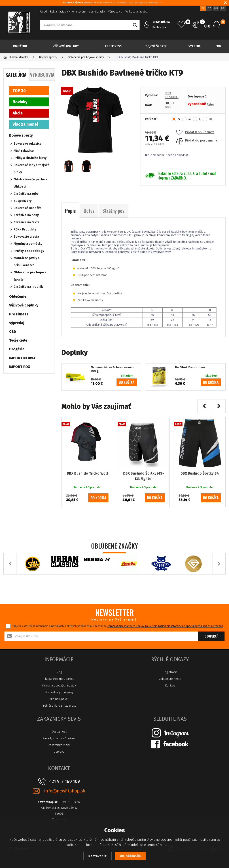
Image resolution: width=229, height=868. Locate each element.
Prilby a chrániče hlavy (30, 158)
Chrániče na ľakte (27, 222)
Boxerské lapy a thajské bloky (32, 169)
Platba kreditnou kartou (59, 679)
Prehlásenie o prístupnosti (59, 706)
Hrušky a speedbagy (29, 251)
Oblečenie (20, 46)
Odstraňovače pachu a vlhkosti (30, 183)
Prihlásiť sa (159, 27)
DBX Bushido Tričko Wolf (87, 473)
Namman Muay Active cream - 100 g (112, 369)
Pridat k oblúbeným (195, 132)
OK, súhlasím (130, 856)
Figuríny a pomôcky (28, 244)
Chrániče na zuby (26, 194)
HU (216, 8)
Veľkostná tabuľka (137, 12)
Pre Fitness (113, 46)
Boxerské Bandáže (28, 208)
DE (223, 8)
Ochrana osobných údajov (59, 685)
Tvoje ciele (18, 340)
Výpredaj (195, 46)
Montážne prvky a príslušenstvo (27, 262)
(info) (210, 104)
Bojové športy (156, 46)
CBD (218, 46)
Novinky (20, 102)
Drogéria (17, 349)
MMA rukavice (24, 151)
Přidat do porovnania (197, 140)
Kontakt (170, 685)
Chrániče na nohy (26, 215)
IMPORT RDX (20, 367)
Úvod (43, 12)
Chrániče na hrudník (28, 287)
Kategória (16, 74)
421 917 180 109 (65, 781)
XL (211, 119)
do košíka (127, 382)
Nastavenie (98, 856)
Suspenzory (23, 201)
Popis (70, 211)
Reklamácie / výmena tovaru (68, 12)
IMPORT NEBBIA (22, 358)
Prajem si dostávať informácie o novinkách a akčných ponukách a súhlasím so (118, 626)
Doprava (59, 752)
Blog (59, 672)
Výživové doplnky (66, 46)
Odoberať (211, 636)
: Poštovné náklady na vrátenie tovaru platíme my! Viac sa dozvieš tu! (112, 3)
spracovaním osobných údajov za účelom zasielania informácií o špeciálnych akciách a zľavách (165, 626)
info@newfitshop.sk (65, 791)
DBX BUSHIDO (172, 95)
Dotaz (89, 211)
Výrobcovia (115, 12)
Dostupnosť (59, 732)
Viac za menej (25, 124)
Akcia (18, 113)
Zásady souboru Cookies (59, 738)
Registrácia (170, 672)
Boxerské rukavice (28, 144)
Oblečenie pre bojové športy (30, 276)
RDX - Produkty (25, 229)
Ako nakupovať (59, 699)
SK (203, 8)
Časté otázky (97, 12)
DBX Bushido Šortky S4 (200, 473)
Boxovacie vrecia (26, 237)
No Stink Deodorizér (190, 367)
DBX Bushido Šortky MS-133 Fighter (144, 476)
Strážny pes (113, 211)
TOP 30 (19, 91)
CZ (209, 8)
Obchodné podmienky (59, 692)
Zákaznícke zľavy (59, 745)
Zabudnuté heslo (170, 679)
